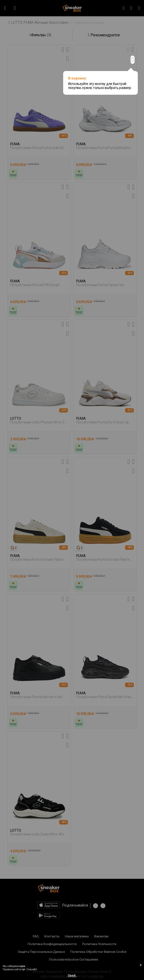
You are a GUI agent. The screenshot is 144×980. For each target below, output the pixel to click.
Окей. (72, 975)
